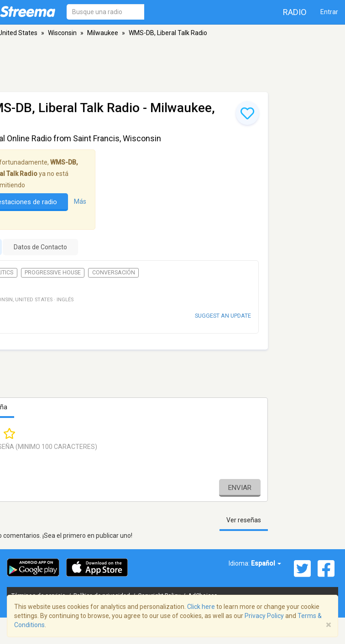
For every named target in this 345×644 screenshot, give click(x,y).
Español (266, 563)
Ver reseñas (244, 520)
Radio (295, 12)
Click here (201, 607)
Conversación (114, 273)
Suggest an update (223, 316)
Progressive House (53, 273)
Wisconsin (62, 33)
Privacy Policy (264, 616)
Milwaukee (103, 33)
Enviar (240, 488)
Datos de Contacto (40, 247)
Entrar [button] (329, 12)
